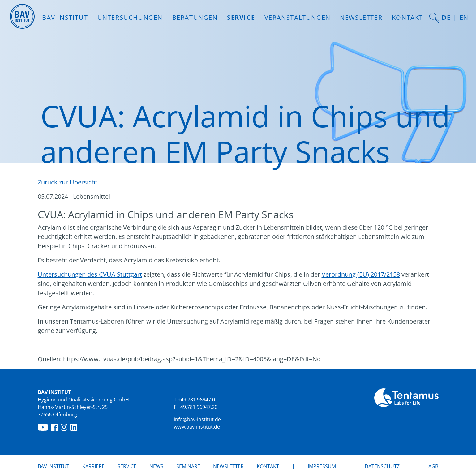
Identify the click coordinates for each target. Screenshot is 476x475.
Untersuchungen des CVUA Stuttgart (90, 274)
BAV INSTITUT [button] (65, 17)
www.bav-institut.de (197, 427)
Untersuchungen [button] (130, 17)
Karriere (93, 466)
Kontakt (407, 17)
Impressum (322, 466)
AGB (433, 466)
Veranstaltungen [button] (298, 17)
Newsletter (361, 17)
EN (464, 17)
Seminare (188, 466)
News (156, 466)
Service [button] (241, 17)
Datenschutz (382, 466)
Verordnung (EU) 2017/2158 (361, 274)
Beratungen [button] (195, 17)
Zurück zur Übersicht (68, 182)
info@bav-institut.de (197, 419)
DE (446, 17)
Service (127, 466)
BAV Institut (54, 466)
